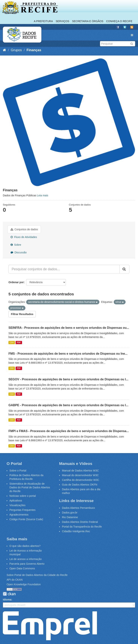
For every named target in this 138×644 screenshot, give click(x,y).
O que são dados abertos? (25, 546)
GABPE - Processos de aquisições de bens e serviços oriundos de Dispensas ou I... (68, 405)
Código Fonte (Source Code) (26, 519)
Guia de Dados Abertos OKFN (80, 485)
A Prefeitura (43, 21)
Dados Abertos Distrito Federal (80, 522)
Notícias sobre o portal (23, 496)
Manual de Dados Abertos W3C (80, 471)
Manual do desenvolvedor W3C (80, 475)
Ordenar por (16, 282)
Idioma (7, 600)
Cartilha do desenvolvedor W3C (81, 480)
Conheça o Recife (119, 21)
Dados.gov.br (70, 513)
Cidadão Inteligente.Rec (76, 531)
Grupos (16, 50)
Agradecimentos (19, 515)
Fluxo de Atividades (24, 237)
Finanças (34, 50)
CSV (12, 342)
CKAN (9, 594)
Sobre (16, 245)
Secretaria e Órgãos (88, 21)
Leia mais (43, 195)
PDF (19, 342)
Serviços (63, 21)
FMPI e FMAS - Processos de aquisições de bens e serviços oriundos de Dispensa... (69, 431)
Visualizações (17, 505)
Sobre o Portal (18, 471)
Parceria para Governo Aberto (27, 564)
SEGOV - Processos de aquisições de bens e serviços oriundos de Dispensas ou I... (68, 379)
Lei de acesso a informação (26, 559)
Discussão (19, 252)
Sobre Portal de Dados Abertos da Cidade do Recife (37, 575)
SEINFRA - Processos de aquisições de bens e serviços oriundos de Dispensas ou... (69, 328)
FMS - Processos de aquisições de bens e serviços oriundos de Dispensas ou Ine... (68, 354)
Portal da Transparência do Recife (82, 527)
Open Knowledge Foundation (24, 584)
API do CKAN (15, 580)
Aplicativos (16, 501)
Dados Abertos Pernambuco (78, 508)
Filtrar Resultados (22, 314)
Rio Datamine (70, 517)
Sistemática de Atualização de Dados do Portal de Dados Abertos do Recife (30, 487)
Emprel (50, 626)
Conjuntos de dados (24, 229)
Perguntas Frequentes (22, 510)
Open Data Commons (22, 568)
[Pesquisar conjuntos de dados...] (64, 269)
